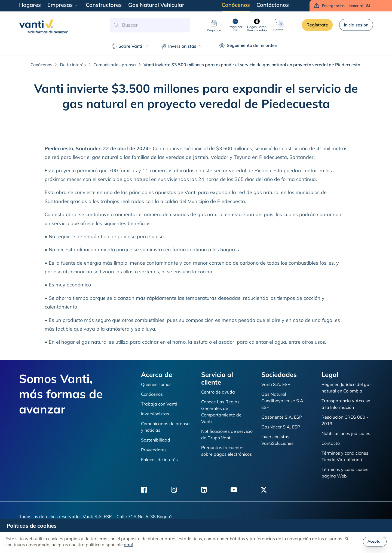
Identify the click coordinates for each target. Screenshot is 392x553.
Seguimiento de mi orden (248, 45)
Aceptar (375, 541)
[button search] (116, 25)
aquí (128, 545)
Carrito (278, 25)
